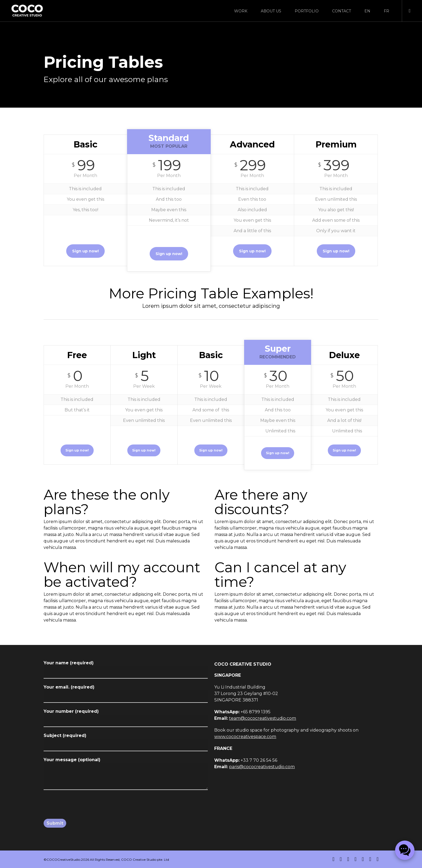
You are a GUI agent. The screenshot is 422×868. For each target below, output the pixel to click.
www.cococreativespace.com (245, 737)
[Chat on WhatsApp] (405, 850)
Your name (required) (126, 669)
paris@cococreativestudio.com (262, 767)
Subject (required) (126, 742)
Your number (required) (126, 718)
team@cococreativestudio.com (263, 718)
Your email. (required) (126, 694)
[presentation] (85, 808)
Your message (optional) (126, 775)
